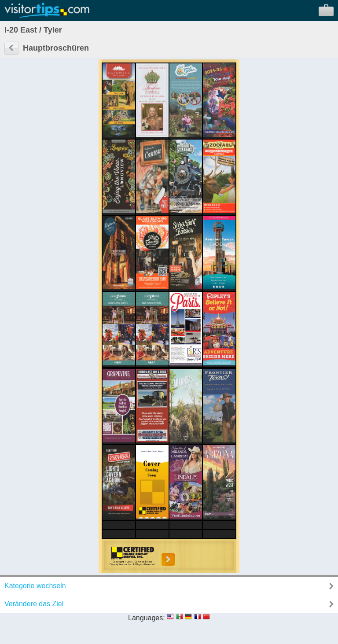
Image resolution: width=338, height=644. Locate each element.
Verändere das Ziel (34, 604)
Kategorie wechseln (35, 586)
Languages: (147, 618)
